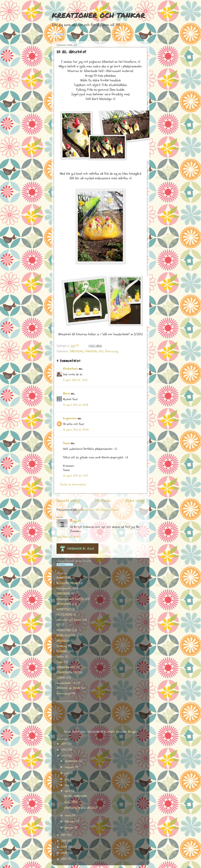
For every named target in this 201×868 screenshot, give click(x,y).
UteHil (111, 732)
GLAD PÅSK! (71, 802)
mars (68, 815)
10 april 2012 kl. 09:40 (76, 430)
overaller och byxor (69, 620)
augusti (70, 767)
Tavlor (60, 657)
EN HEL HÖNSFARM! (75, 796)
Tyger (60, 662)
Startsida (103, 501)
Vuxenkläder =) (66, 683)
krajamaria (70, 418)
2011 (64, 835)
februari (70, 821)
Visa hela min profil (69, 537)
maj (67, 785)
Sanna (66, 443)
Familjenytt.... (64, 588)
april (68, 791)
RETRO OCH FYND (66, 636)
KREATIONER (64, 604)
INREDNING (76, 351)
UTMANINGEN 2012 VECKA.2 (80, 808)
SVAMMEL (62, 651)
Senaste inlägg (68, 501)
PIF (59, 625)
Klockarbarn (70, 369)
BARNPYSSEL (64, 578)
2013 (64, 750)
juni (67, 779)
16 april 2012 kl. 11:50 (75, 476)
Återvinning (112, 351)
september (72, 761)
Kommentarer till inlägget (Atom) (98, 510)
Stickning (62, 646)
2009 (64, 847)
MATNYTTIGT (64, 609)
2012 (64, 756)
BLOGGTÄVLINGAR (67, 583)
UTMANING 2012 (94, 351)
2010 (64, 841)
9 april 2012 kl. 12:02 (75, 380)
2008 (65, 853)
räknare (59, 39)
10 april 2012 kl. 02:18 (76, 405)
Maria (66, 394)
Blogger (133, 732)
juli (67, 773)
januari (70, 827)
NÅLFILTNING (64, 615)
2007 (65, 859)
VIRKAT (61, 678)
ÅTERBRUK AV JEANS (68, 688)
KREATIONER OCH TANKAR (98, 15)
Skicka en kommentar (73, 485)
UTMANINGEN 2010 (67, 672)
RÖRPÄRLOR (63, 641)
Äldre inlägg (135, 501)
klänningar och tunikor (70, 599)
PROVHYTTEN (64, 630)
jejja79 (77, 521)
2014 (64, 744)
